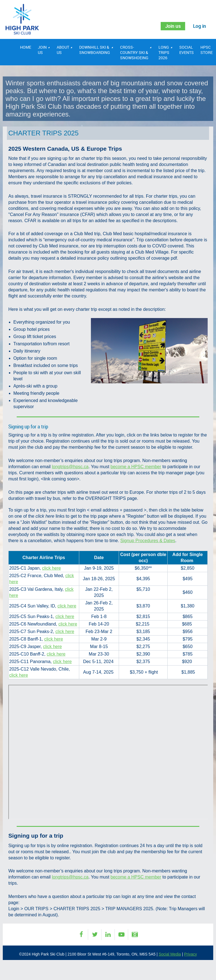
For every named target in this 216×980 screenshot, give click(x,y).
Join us (172, 26)
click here (51, 568)
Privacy (190, 954)
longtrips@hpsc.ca (70, 467)
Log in (199, 26)
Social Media (170, 954)
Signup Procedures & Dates (148, 541)
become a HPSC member (136, 467)
